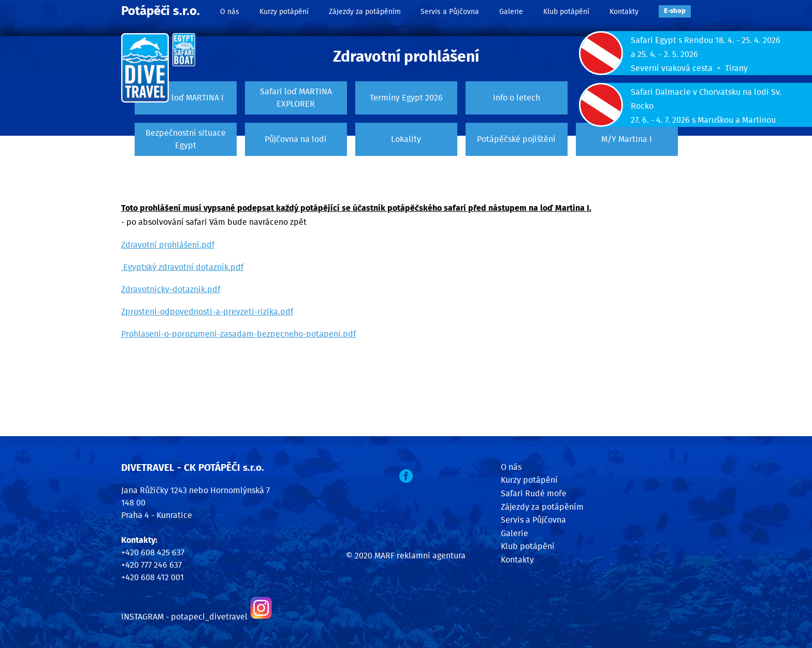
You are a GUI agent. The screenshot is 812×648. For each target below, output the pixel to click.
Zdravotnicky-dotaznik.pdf (171, 290)
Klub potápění (566, 12)
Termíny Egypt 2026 (406, 98)
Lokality (406, 139)
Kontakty (624, 12)
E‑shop (675, 11)
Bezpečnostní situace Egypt (186, 139)
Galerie (511, 12)
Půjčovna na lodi (296, 139)
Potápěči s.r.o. (161, 11)
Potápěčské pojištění (516, 139)
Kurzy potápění (284, 12)
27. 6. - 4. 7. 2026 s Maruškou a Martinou (703, 120)
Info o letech (517, 98)
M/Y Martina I (627, 139)
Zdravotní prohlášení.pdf (168, 245)
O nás (230, 12)
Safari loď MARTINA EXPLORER (296, 98)
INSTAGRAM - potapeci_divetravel (184, 617)
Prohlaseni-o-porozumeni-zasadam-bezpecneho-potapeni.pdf (238, 334)
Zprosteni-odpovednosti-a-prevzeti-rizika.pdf (207, 312)
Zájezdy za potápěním (365, 12)
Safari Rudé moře (534, 494)
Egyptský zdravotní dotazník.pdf (182, 267)
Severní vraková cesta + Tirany (689, 68)
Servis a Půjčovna (450, 12)
